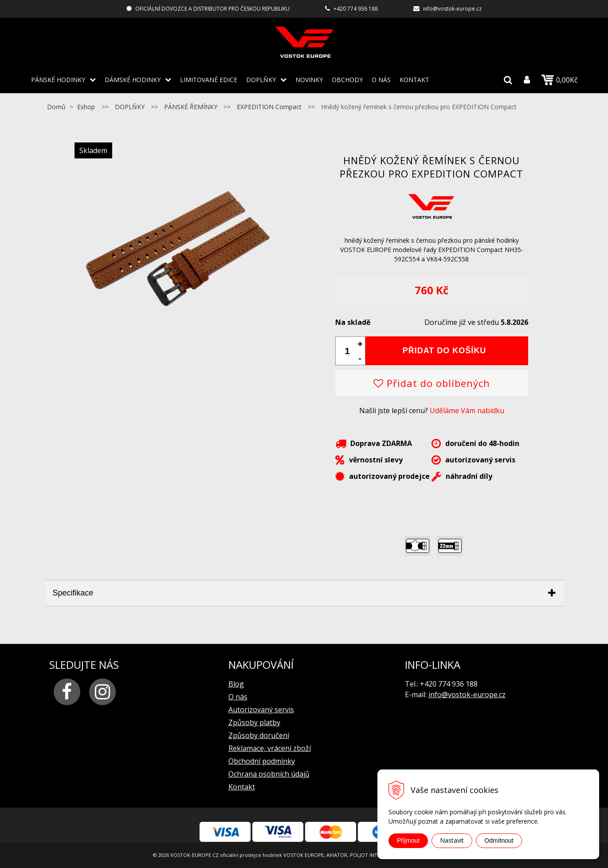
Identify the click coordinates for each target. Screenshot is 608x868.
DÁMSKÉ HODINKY (133, 80)
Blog (236, 684)
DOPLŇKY (261, 80)
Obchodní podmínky (262, 761)
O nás (381, 80)
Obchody (347, 80)
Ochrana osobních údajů (269, 774)
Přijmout (408, 840)
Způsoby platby (254, 722)
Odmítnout (499, 840)
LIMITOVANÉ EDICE (209, 80)
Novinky (309, 80)
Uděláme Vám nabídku (467, 410)
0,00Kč (560, 80)
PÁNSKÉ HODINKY (58, 80)
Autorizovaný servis (261, 710)
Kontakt (414, 80)
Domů (56, 107)
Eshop (86, 107)
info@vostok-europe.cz (452, 9)
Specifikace (73, 593)
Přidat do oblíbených (432, 383)
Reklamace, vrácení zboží (270, 748)
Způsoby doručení (259, 735)
